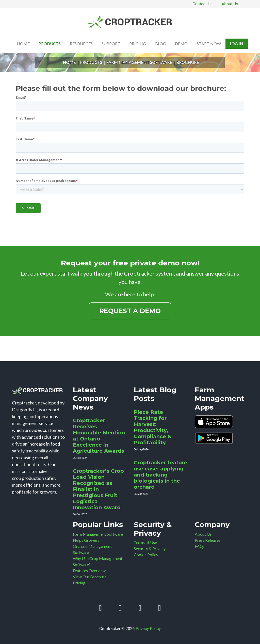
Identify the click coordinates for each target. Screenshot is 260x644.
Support (111, 44)
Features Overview (89, 571)
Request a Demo (130, 311)
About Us (230, 4)
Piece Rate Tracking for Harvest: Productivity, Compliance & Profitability (153, 427)
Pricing (138, 44)
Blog (161, 44)
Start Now (209, 44)
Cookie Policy (146, 555)
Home (23, 44)
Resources (81, 44)
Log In (237, 44)
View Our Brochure (90, 577)
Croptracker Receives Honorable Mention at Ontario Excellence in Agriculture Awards (99, 436)
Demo (181, 44)
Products (50, 44)
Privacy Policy (148, 629)
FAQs (200, 546)
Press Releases (208, 540)
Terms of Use (145, 542)
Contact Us (202, 4)
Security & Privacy (150, 548)
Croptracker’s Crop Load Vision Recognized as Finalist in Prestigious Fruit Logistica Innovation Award (98, 489)
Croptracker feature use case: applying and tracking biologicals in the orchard (160, 475)
